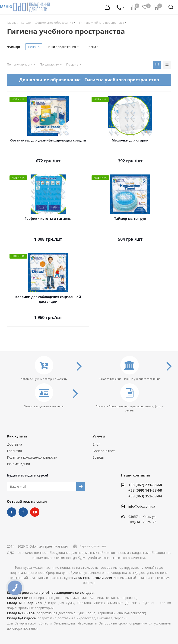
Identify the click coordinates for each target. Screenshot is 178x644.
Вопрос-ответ (104, 451)
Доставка (14, 444)
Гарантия (14, 451)
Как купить (17, 436)
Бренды (98, 457)
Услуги (99, 436)
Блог (96, 444)
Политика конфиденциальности (32, 457)
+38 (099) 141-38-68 (145, 490)
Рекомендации (18, 464)
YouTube (35, 512)
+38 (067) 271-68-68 (145, 485)
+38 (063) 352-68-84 (145, 496)
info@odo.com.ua (142, 506)
